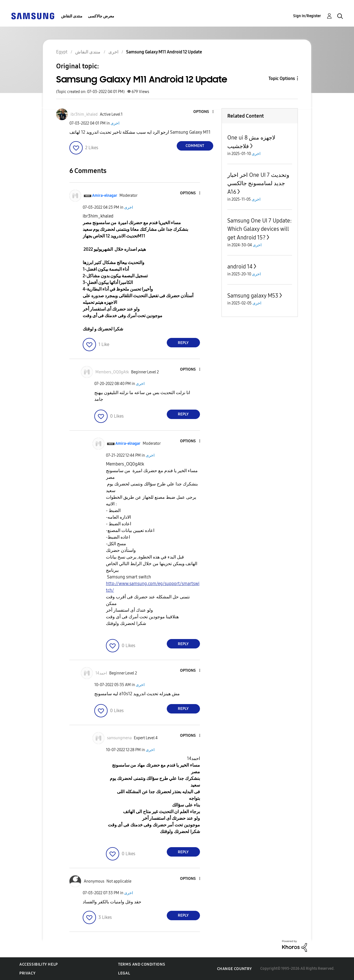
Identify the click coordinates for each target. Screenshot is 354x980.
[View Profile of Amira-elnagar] (105, 196)
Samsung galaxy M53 (253, 296)
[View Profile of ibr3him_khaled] (84, 114)
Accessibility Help (39, 964)
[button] (204, 112)
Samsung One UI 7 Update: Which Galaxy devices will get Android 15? (260, 229)
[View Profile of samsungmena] (119, 738)
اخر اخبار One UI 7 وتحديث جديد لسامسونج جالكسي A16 (258, 183)
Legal (124, 973)
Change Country (235, 969)
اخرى (115, 123)
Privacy (27, 973)
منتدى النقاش (72, 16)
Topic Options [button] (282, 78)
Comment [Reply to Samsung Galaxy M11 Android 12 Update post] (195, 146)
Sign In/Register (307, 16)
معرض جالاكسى (101, 16)
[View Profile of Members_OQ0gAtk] (112, 372)
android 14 (240, 267)
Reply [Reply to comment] (183, 343)
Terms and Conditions (142, 964)
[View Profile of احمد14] (101, 673)
